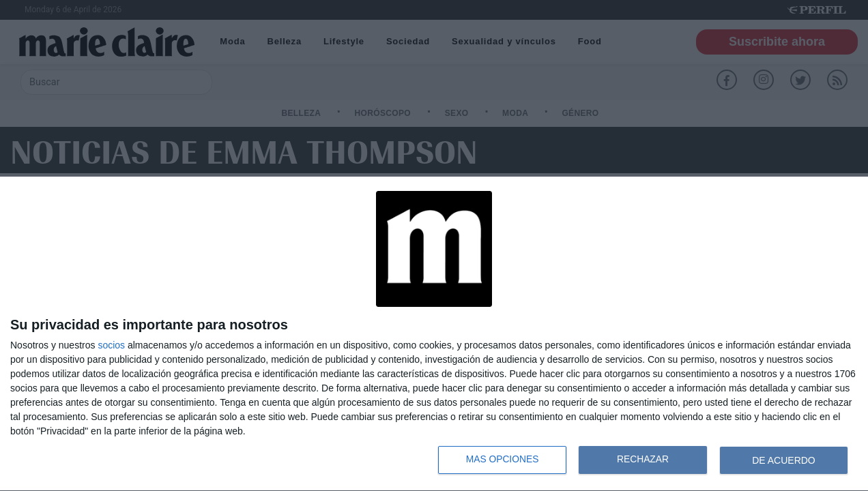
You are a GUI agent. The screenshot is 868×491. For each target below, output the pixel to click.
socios (111, 345)
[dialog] (434, 334)
